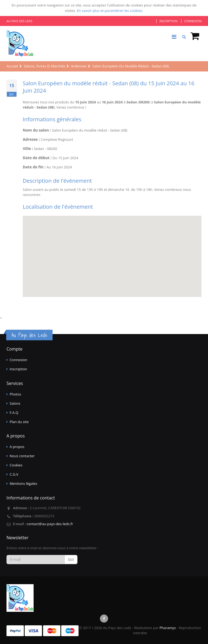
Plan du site (19, 422)
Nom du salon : (37, 130)
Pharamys (168, 628)
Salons (15, 403)
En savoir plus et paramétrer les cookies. (110, 11)
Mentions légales (23, 483)
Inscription (168, 21)
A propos (17, 447)
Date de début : (37, 158)
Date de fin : (34, 167)
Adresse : (31, 139)
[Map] (112, 256)
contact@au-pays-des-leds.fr (50, 524)
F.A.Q (14, 413)
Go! (71, 559)
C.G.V (14, 474)
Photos (15, 394)
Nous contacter (22, 456)
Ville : (28, 148)
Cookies (16, 465)
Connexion (193, 21)
